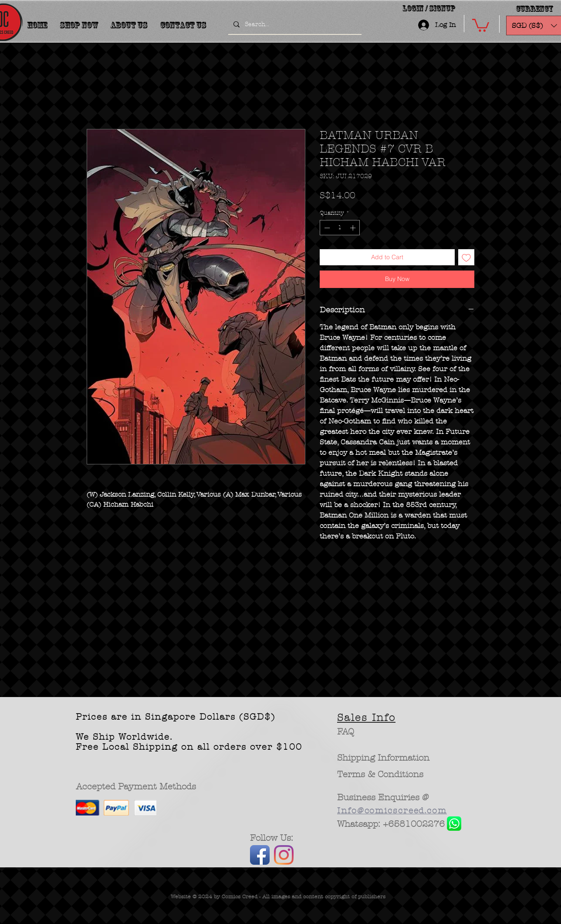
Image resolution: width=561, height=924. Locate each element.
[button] (481, 25)
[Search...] (294, 24)
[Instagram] (284, 855)
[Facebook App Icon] (260, 855)
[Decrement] (326, 228)
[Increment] (354, 228)
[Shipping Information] (384, 758)
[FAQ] (346, 732)
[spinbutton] (340, 228)
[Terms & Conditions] (380, 775)
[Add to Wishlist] (466, 257)
